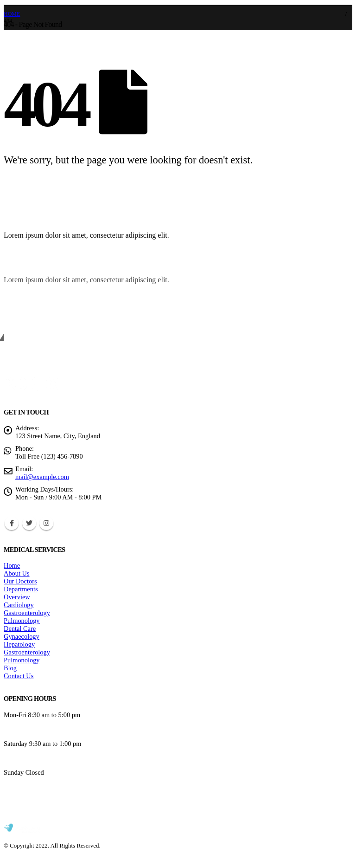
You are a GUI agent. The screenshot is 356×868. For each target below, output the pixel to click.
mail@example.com (42, 477)
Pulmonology (22, 621)
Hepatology (19, 644)
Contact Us (19, 676)
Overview (17, 597)
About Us (17, 573)
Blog (10, 668)
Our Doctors (20, 581)
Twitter (29, 523)
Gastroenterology (27, 613)
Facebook (12, 523)
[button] (329, 225)
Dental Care (20, 628)
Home (12, 565)
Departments (21, 589)
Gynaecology (22, 636)
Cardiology (19, 605)
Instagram (46, 523)
